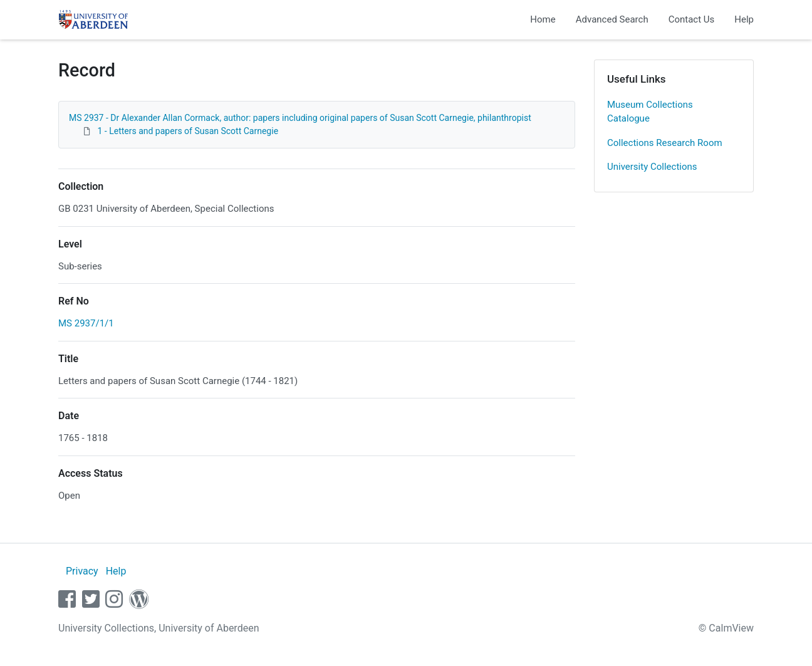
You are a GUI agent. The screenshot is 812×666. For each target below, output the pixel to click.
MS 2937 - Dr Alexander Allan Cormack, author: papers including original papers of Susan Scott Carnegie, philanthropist (300, 118)
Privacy (82, 571)
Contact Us (692, 19)
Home (543, 19)
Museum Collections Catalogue (650, 112)
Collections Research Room (665, 143)
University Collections (652, 167)
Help (744, 19)
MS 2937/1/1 (86, 323)
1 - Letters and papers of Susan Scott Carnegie (188, 131)
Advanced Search (612, 19)
